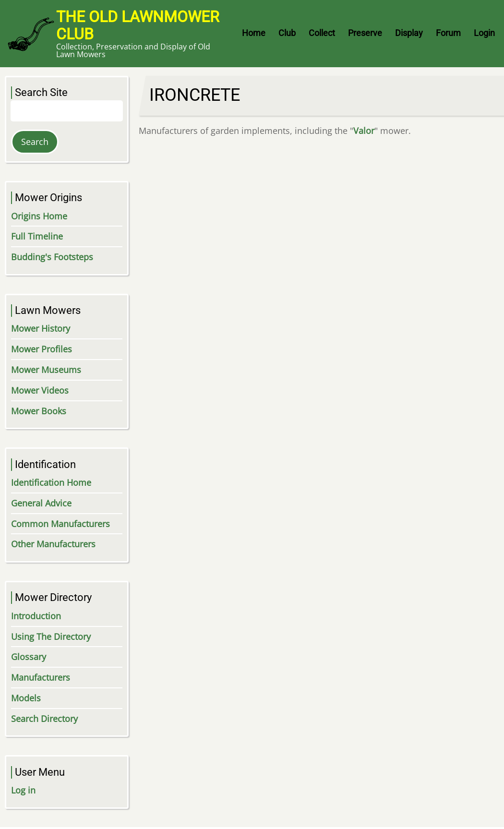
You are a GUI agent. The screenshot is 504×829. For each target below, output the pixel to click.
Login (484, 33)
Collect (322, 33)
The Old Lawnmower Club (138, 25)
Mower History (41, 328)
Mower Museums (46, 370)
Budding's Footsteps (52, 257)
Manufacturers (41, 677)
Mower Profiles (42, 349)
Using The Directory (51, 637)
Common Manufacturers (60, 524)
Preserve (365, 33)
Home (254, 33)
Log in (23, 790)
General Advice (41, 503)
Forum (448, 33)
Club (287, 33)
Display (409, 33)
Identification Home (51, 482)
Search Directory (44, 719)
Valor (364, 131)
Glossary (29, 657)
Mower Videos (40, 390)
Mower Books (39, 411)
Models (26, 698)
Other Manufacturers (53, 544)
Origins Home (39, 216)
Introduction (36, 616)
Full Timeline (37, 236)
